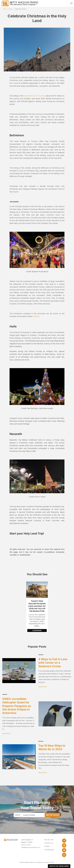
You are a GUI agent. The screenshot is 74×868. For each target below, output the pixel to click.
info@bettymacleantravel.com (31, 847)
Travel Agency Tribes (48, 862)
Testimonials (49, 850)
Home (5, 9)
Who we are (49, 840)
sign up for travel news (59, 866)
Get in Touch (53, 815)
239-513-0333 (26, 845)
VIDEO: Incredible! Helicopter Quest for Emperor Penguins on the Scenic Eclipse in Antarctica (17, 706)
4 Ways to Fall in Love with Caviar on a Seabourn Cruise (53, 663)
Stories (11, 9)
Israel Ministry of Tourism (34, 96)
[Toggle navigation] (71, 3)
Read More (43, 687)
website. (36, 316)
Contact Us (49, 843)
